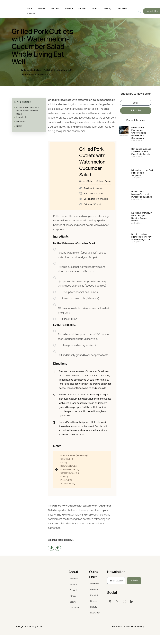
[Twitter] (117, 602)
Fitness (95, 8)
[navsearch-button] (139, 11)
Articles (42, 8)
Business (31, 14)
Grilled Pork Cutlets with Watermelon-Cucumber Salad (28, 111)
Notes (19, 126)
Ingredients (22, 117)
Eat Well (82, 8)
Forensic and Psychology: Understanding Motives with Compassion (139, 133)
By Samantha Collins (31, 70)
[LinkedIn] (132, 602)
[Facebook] (110, 602)
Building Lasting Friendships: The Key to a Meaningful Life (141, 237)
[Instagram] (125, 602)
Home (29, 8)
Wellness (55, 8)
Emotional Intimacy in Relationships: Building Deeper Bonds (142, 217)
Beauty (108, 8)
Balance (69, 8)
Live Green (122, 8)
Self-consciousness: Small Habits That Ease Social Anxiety (141, 152)
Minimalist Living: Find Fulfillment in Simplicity (142, 173)
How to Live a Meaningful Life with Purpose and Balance (142, 194)
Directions (21, 122)
